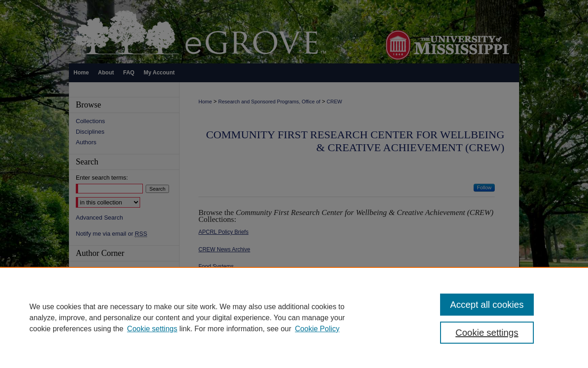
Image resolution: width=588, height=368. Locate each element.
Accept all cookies (487, 305)
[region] (294, 317)
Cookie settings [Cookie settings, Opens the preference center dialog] (487, 333)
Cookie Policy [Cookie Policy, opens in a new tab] (317, 329)
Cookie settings (152, 329)
